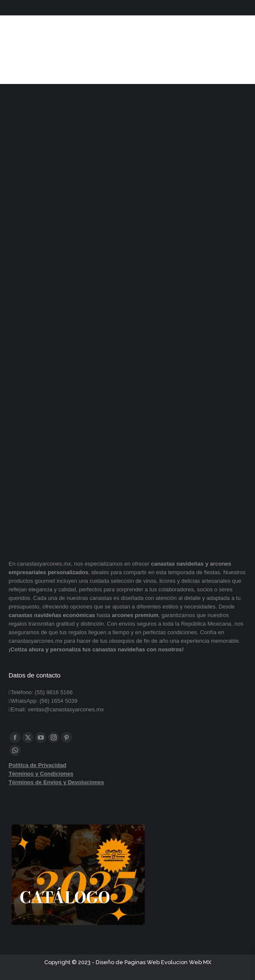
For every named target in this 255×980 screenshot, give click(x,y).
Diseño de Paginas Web (128, 962)
